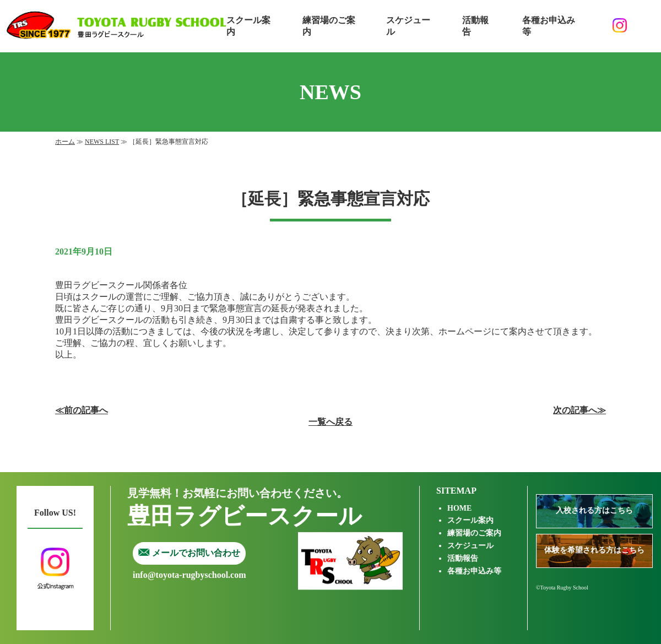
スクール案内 (248, 26)
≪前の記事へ (82, 410)
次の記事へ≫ (579, 410)
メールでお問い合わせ (189, 553)
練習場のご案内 (329, 26)
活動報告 (475, 26)
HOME (459, 508)
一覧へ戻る (330, 422)
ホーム (65, 142)
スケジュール (408, 26)
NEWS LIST (102, 142)
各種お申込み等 (549, 26)
